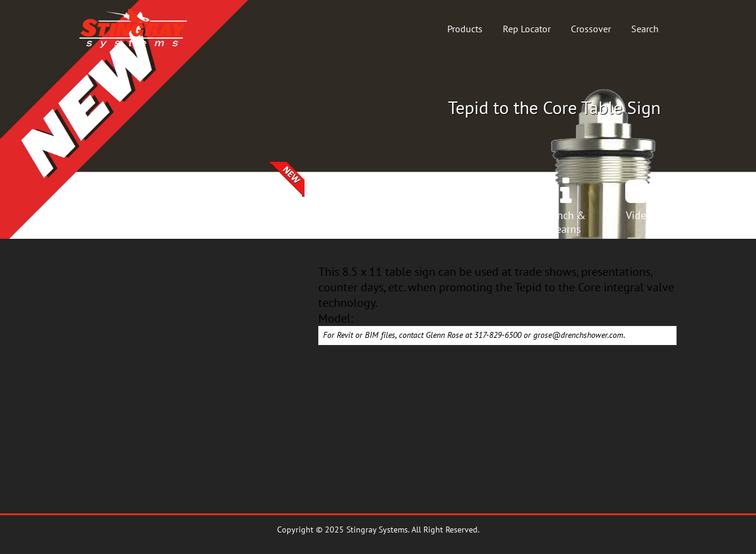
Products (465, 29)
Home (115, 215)
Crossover (591, 29)
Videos (641, 215)
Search (645, 29)
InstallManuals (491, 222)
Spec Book (416, 215)
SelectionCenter (265, 222)
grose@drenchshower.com (578, 335)
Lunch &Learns (566, 222)
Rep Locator (527, 29)
